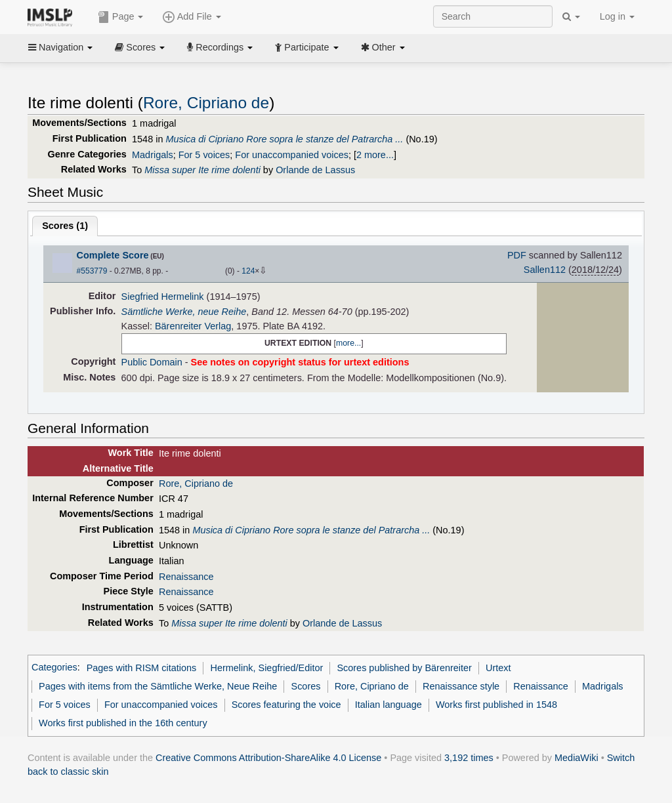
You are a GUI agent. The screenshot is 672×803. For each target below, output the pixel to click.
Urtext (498, 668)
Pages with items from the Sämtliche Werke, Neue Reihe (158, 686)
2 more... (375, 155)
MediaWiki (577, 758)
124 (248, 271)
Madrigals (153, 155)
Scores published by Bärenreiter (404, 668)
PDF (517, 255)
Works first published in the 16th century (123, 723)
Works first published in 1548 (496, 705)
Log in (617, 16)
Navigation (60, 47)
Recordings (220, 47)
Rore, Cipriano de (206, 103)
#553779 (92, 271)
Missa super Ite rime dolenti (202, 170)
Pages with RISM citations (142, 668)
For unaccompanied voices (292, 155)
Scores (140, 47)
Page (121, 17)
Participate (306, 47)
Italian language (388, 705)
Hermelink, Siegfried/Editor (267, 668)
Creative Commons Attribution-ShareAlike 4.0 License (268, 758)
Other (383, 47)
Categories (54, 668)
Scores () (65, 226)
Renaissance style (461, 686)
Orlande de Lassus (315, 170)
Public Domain (152, 362)
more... (348, 343)
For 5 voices (204, 155)
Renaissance (186, 577)
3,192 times (469, 758)
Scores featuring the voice (286, 705)
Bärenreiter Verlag (193, 326)
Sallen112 (545, 270)
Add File (192, 17)
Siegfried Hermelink (163, 297)
